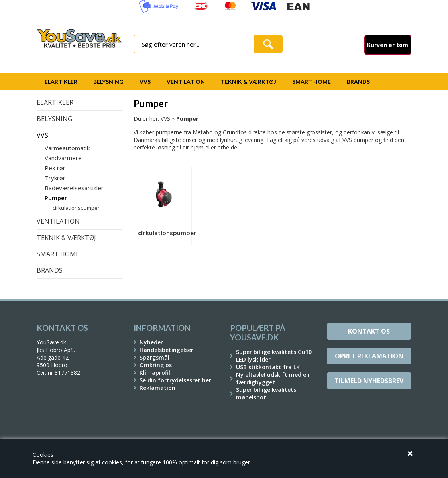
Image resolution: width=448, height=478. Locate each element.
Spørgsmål (154, 357)
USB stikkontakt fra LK (268, 367)
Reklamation (157, 388)
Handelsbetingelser (166, 350)
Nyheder (151, 342)
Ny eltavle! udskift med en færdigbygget (273, 378)
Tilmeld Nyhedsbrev (369, 381)
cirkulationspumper (76, 208)
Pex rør (55, 168)
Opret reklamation (369, 356)
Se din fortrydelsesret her (175, 380)
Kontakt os (369, 331)
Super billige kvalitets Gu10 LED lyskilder (274, 356)
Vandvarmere (63, 158)
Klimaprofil (155, 373)
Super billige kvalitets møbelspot (266, 393)
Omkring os (156, 365)
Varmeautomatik (67, 148)
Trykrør (55, 178)
